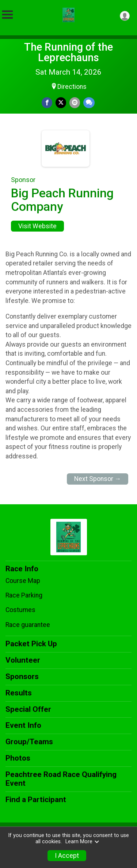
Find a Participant (36, 800)
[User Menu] (125, 16)
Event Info (23, 725)
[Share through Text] (89, 102)
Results (19, 693)
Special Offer (28, 709)
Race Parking (24, 595)
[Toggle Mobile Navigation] (7, 15)
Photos (18, 758)
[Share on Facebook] (47, 102)
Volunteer (23, 660)
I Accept (67, 856)
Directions (72, 87)
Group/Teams (29, 742)
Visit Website (37, 226)
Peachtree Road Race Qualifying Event (61, 779)
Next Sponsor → (98, 479)
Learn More (83, 842)
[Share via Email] (75, 102)
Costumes (20, 610)
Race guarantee (28, 625)
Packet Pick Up (31, 644)
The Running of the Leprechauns (68, 52)
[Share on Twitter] (61, 102)
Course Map (23, 581)
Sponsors (22, 676)
